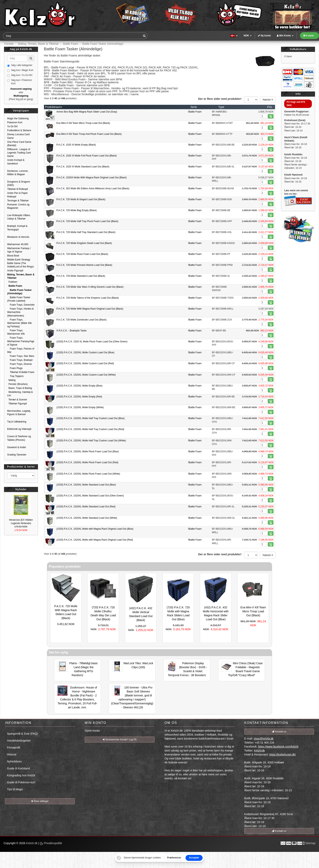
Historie (12, 754)
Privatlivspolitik (51, 843)
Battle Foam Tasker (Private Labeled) (19, 299)
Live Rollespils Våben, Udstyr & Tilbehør (19, 217)
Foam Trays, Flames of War (21, 350)
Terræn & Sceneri (17, 400)
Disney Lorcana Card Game (18, 136)
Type (221, 107)
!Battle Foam (195, 112)
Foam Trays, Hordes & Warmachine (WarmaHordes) (20, 312)
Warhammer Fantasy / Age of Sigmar (19, 250)
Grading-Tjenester (17, 455)
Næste (268, 100)
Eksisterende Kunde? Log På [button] (120, 740)
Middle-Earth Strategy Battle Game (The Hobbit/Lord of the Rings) (20, 263)
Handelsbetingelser (19, 741)
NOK (248, 36)
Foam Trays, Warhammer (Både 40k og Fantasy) (19, 323)
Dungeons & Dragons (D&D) (19, 183)
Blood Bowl (13, 256)
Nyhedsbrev (14, 761)
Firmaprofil (14, 748)
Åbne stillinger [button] (40, 801)
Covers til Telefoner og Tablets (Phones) (19, 438)
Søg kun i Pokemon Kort (20, 82)
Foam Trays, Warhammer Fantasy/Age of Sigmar (21, 341)
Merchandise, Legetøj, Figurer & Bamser (19, 413)
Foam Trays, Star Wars (21, 356)
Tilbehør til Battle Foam (21, 372)
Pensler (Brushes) (17, 384)
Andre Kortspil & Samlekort (16, 162)
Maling (11, 380)
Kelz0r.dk (32, 843)
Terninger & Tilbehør (18, 201)
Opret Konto (92, 731)
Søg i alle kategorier (20, 65)
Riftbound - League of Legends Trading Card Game (19, 153)
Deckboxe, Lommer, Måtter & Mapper (18, 173)
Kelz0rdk (259, 751)
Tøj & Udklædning (17, 422)
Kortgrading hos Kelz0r (21, 775)
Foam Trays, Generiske (21, 305)
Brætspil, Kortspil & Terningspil (17, 228)
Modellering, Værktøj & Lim (20, 394)
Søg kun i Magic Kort (20, 70)
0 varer (308, 36)
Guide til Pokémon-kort (21, 782)
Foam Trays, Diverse (19, 364)
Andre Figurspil (15, 271)
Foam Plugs (15, 368)
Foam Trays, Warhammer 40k (16, 332)
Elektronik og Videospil (19, 429)
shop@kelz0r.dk (264, 739)
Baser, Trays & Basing (20, 388)
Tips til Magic (15, 789)
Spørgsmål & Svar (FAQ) (22, 734)
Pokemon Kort (15, 122)
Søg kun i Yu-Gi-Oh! (20, 75)
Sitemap (310, 843)
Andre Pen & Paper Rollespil (17, 195)
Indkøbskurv (298, 49)
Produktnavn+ (54, 107)
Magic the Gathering (18, 118)
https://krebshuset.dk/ (283, 754)
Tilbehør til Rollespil (18, 189)
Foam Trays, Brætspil (20, 360)
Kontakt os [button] (279, 732)
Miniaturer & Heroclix (18, 237)
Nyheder (21, 489)
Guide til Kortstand (18, 768)
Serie (194, 107)
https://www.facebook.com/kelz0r (278, 747)
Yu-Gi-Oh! (12, 126)
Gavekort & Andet (17, 447)
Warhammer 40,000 (18, 244)
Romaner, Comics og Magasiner (18, 206)
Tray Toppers (15, 376)
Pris (269, 107)
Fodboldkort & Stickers (19, 130)
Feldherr (12, 282)
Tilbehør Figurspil (17, 404)
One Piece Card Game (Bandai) (19, 144)
